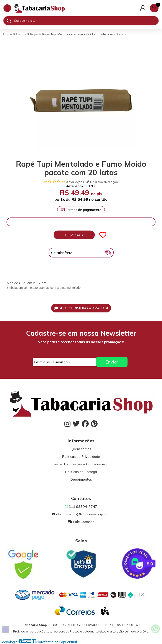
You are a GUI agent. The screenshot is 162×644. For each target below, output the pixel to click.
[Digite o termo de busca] (86, 21)
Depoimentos (81, 479)
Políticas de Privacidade (81, 456)
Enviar (112, 362)
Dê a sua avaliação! (102, 182)
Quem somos (81, 449)
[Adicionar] (89, 222)
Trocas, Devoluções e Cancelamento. (81, 464)
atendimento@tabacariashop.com (81, 514)
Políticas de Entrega (81, 472)
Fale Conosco (81, 522)
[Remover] (73, 222)
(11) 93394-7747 (81, 506)
